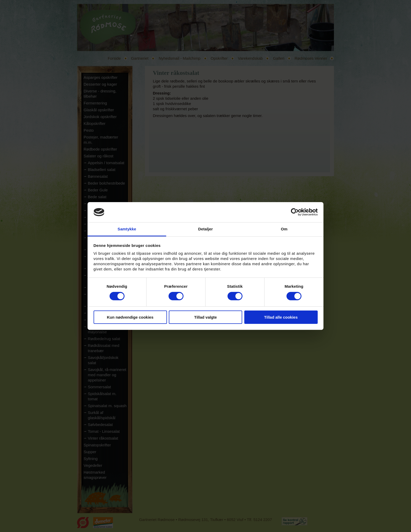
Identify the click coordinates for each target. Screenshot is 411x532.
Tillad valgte (206, 317)
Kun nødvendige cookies (130, 317)
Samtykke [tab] (127, 229)
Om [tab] (284, 229)
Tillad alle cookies (281, 317)
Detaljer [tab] (206, 229)
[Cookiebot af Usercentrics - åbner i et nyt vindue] (295, 212)
